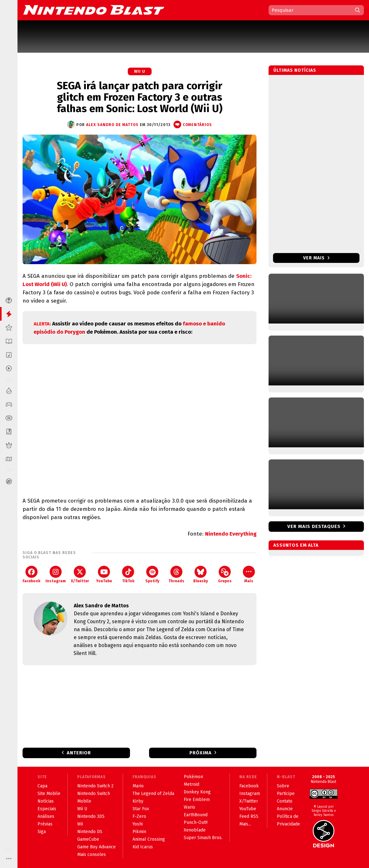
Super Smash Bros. (203, 838)
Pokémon (193, 777)
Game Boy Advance (96, 847)
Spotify (152, 574)
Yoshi (138, 824)
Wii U (140, 71)
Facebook (31, 574)
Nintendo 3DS (91, 816)
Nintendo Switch (94, 794)
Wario (189, 807)
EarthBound (196, 815)
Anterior (79, 753)
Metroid (191, 784)
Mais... (245, 824)
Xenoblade (195, 830)
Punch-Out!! (196, 822)
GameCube (88, 839)
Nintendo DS (90, 832)
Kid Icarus (143, 847)
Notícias (46, 801)
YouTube (104, 574)
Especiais (47, 809)
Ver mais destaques (314, 526)
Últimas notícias (295, 70)
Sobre (283, 786)
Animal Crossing (149, 839)
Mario (138, 786)
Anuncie (285, 809)
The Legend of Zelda (153, 794)
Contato (285, 801)
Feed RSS (249, 816)
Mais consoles (92, 855)
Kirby (138, 801)
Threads (176, 574)
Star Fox (141, 809)
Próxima (201, 753)
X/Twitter (80, 574)
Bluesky (201, 574)
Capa (42, 786)
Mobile (84, 801)
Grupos (225, 574)
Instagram (56, 574)
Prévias (45, 824)
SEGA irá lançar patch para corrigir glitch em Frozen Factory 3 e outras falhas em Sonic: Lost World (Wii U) (140, 97)
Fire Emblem (197, 800)
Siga (42, 832)
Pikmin (139, 832)
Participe (286, 794)
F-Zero (139, 816)
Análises (46, 816)
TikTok (128, 574)
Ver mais (316, 258)
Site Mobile (49, 794)
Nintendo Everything (231, 534)
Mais (249, 574)
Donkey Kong (197, 792)
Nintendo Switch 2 (95, 786)
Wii (80, 824)
